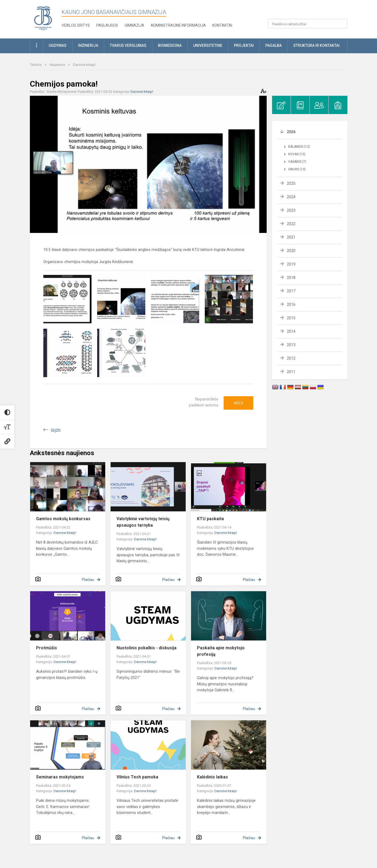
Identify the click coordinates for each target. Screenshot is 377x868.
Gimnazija (134, 25)
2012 (291, 358)
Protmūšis (47, 648)
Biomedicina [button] (170, 45)
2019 (291, 264)
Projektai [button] (244, 45)
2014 (291, 331)
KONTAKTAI (222, 25)
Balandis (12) (299, 147)
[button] (311, 11)
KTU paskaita (210, 519)
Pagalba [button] (274, 45)
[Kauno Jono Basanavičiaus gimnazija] (43, 18)
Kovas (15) (297, 154)
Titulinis (36, 65)
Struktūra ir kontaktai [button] (316, 45)
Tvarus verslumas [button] (128, 45)
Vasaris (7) (297, 162)
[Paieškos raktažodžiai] (308, 24)
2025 (291, 183)
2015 (291, 318)
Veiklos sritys (76, 25)
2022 (291, 224)
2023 (291, 210)
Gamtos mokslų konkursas (63, 519)
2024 (291, 197)
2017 (291, 291)
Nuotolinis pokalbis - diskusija (147, 648)
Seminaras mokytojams (60, 777)
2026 (291, 132)
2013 (291, 345)
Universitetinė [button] (208, 45)
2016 (291, 304)
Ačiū (238, 403)
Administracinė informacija (178, 25)
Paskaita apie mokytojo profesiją (221, 651)
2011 (291, 372)
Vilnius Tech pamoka (137, 777)
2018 (291, 278)
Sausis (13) (297, 169)
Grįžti (56, 430)
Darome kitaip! (84, 65)
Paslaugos (107, 25)
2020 (291, 251)
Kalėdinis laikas (212, 777)
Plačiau (88, 580)
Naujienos (58, 65)
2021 (291, 237)
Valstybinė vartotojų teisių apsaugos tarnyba (143, 522)
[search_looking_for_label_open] (341, 24)
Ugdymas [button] (58, 45)
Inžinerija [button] (88, 45)
